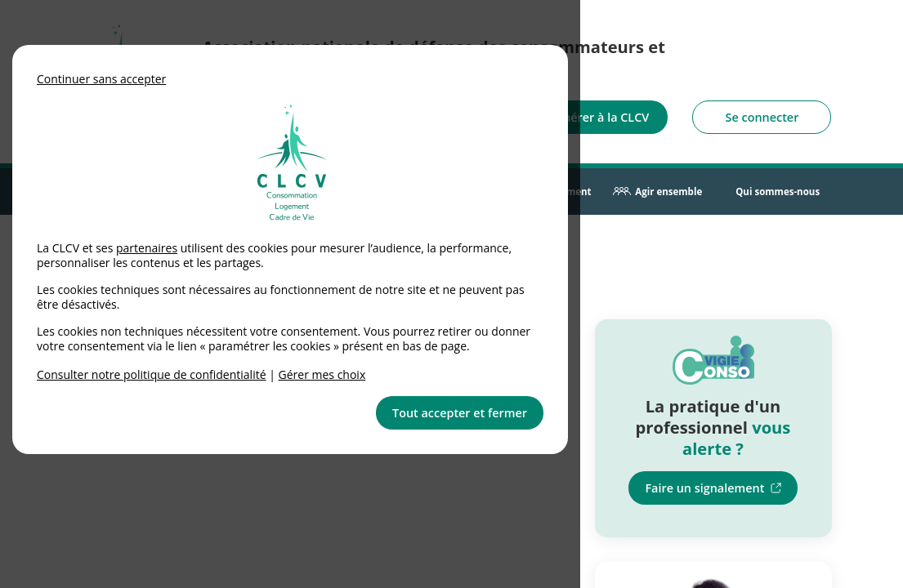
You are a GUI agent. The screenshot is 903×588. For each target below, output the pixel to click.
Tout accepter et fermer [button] (460, 413)
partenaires (147, 248)
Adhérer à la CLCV (599, 117)
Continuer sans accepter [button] (101, 79)
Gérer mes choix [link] (322, 374)
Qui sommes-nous (778, 192)
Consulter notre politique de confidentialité (152, 374)
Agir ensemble (668, 192)
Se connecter (762, 117)
